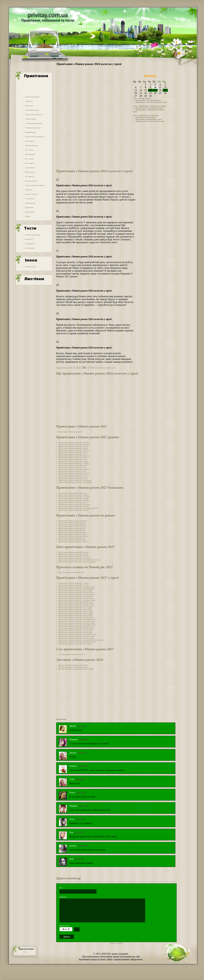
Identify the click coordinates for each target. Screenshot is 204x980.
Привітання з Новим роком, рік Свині (73, 526)
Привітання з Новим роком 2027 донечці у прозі (76, 606)
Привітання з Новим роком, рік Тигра (73, 534)
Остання (112, 368)
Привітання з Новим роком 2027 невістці (74, 473)
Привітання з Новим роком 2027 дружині (74, 444)
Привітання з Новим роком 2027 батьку (73, 446)
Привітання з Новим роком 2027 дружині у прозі (77, 587)
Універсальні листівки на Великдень (150, 121)
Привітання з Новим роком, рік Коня (72, 525)
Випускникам (30, 172)
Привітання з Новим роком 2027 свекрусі (74, 463)
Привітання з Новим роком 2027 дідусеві (74, 450)
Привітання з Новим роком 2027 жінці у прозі (76, 596)
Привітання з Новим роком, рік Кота (72, 528)
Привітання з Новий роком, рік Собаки (73, 542)
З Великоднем (30, 154)
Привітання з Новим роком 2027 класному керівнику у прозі (81, 640)
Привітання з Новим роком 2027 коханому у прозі (77, 600)
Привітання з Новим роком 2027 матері (73, 448)
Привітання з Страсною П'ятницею (150, 108)
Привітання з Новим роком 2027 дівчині (73, 499)
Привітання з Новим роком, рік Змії (72, 538)
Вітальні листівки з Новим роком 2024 (73, 665)
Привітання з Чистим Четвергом (148, 100)
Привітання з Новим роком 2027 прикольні (75, 558)
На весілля (29, 106)
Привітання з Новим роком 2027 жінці (73, 502)
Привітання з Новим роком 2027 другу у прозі (76, 591)
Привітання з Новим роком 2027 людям (73, 554)
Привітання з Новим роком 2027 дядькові (74, 469)
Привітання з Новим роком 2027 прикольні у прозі (77, 642)
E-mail (25, 952)
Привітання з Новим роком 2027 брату (73, 458)
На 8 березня (30, 141)
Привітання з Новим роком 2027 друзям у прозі (76, 627)
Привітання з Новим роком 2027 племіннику (75, 480)
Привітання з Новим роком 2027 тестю (73, 465)
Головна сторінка (116, 943)
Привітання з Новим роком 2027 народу (73, 552)
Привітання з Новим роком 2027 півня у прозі (76, 630)
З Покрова (29, 190)
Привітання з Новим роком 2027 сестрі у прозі (76, 613)
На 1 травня (29, 159)
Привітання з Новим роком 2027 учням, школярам (77, 562)
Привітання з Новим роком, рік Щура (73, 532)
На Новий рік (30, 244)
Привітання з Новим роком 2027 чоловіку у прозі (77, 589)
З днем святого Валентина (35, 137)
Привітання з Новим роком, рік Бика (72, 530)
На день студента (31, 194)
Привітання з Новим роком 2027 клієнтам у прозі (77, 621)
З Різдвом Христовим (33, 128)
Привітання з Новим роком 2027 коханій (74, 506)
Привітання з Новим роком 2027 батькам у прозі (76, 636)
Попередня (67, 368)
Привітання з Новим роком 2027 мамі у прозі (75, 610)
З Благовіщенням (31, 145)
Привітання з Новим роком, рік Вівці (72, 523)
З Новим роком (30, 119)
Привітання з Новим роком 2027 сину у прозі (75, 608)
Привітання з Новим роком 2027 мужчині (74, 501)
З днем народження (32, 97)
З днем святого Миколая (34, 114)
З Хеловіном (29, 199)
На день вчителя (31, 181)
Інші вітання (30, 212)
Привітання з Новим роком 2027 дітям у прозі (76, 632)
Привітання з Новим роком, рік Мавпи (73, 521)
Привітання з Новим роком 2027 (71, 432)
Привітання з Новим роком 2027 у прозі (73, 583)
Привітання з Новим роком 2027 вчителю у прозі (77, 629)
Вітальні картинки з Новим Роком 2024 (73, 667)
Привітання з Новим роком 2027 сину (73, 454)
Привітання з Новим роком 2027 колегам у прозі (76, 617)
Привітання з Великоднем (146, 117)
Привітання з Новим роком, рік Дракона (73, 536)
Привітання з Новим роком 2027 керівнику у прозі (77, 625)
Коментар (63, 897)
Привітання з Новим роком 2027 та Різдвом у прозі (77, 634)
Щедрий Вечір (30, 132)
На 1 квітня (29, 150)
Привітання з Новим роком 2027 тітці (72, 471)
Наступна (104, 368)
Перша (59, 368)
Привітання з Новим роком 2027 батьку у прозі (76, 611)
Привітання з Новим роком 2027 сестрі (73, 460)
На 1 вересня (30, 176)
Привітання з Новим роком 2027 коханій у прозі (76, 598)
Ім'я (61, 888)
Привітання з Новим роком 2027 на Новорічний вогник (79, 560)
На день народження (32, 235)
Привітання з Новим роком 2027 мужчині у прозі (77, 594)
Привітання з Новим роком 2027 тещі (72, 467)
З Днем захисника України (35, 185)
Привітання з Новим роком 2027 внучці (73, 479)
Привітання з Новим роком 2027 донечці (74, 456)
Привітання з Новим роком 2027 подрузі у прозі (76, 593)
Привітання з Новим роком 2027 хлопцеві (74, 497)
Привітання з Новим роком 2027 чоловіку (74, 442)
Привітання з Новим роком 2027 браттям (74, 556)
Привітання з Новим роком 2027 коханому (74, 504)
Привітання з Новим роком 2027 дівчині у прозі (76, 602)
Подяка (28, 216)
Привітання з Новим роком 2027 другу (73, 493)
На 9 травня (29, 163)
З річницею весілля (32, 110)
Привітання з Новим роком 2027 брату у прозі (76, 615)
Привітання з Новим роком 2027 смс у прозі (75, 644)
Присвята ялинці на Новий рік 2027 (72, 572)
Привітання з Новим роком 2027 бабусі (73, 452)
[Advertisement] (34, 87)
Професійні (29, 207)
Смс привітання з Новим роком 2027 (72, 654)
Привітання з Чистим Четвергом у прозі (151, 102)
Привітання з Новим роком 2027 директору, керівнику (79, 508)
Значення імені (30, 267)
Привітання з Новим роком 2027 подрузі (74, 495)
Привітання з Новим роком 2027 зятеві (73, 475)
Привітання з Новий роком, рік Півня (72, 540)
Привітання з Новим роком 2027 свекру (73, 461)
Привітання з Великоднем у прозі (149, 119)
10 (98, 368)
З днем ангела (30, 203)
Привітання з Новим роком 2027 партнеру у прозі (77, 623)
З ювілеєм (29, 101)
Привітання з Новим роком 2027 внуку (73, 477)
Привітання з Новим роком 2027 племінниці (75, 482)
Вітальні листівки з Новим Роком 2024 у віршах (76, 669)
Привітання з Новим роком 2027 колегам (74, 510)
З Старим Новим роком (33, 123)
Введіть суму (64, 926)
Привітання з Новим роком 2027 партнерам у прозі (77, 619)
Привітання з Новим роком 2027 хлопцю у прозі (76, 604)
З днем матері (30, 168)
